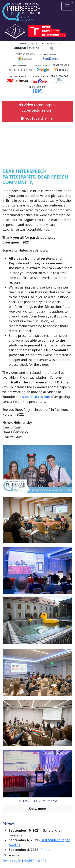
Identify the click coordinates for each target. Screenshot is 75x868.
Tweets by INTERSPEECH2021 (24, 861)
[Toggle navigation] (67, 6)
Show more (37, 809)
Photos (46, 850)
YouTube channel (37, 118)
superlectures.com (36, 397)
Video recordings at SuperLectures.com (37, 107)
